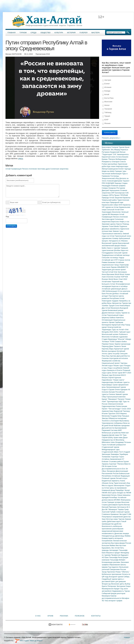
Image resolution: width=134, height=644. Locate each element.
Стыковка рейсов (116, 461)
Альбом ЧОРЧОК (121, 277)
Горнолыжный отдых (115, 315)
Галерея (84, 33)
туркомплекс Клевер (110, 238)
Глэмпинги (106, 514)
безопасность (107, 526)
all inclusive (123, 358)
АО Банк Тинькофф (110, 557)
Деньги (125, 289)
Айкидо (128, 339)
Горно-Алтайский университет (114, 445)
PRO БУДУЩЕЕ (108, 183)
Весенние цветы (118, 584)
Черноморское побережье (113, 423)
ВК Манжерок (113, 214)
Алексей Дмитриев (115, 181)
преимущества (108, 524)
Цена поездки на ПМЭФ (121, 493)
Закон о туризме (114, 248)
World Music (120, 274)
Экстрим (123, 514)
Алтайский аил (108, 260)
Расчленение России (110, 473)
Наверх (127, 637)
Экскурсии (111, 471)
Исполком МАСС (119, 375)
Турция (106, 116)
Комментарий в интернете (112, 538)
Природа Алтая (108, 198)
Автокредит (114, 550)
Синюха (112, 394)
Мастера (96, 33)
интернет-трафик (115, 601)
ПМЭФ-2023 (107, 493)
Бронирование (121, 428)
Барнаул (119, 183)
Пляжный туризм (109, 478)
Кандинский (115, 152)
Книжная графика (118, 186)
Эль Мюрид (115, 150)
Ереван (105, 159)
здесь (21, 158)
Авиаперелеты (123, 154)
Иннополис (117, 212)
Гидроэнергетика (109, 406)
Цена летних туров (115, 373)
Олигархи (116, 162)
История (71, 33)
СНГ (115, 154)
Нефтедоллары (122, 166)
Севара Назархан (109, 188)
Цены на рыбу (114, 354)
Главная (12, 33)
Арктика (113, 356)
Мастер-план (121, 545)
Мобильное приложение (112, 574)
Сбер (104, 397)
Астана (119, 157)
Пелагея (121, 399)
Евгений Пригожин (109, 507)
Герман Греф (123, 509)
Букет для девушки (118, 581)
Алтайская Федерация (121, 476)
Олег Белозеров (120, 272)
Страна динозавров (110, 505)
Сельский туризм (121, 253)
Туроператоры (113, 402)
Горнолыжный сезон (123, 236)
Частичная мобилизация (112, 174)
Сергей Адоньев (115, 378)
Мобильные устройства (111, 433)
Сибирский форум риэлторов (114, 593)
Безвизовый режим (115, 310)
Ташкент (126, 181)
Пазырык (125, 416)
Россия (123, 569)
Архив (50, 616)
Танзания (107, 109)
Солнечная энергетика (59, 169)
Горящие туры (121, 171)
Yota (107, 601)
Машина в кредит (113, 553)
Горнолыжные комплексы (112, 234)
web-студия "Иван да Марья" (29, 641)
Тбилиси (112, 159)
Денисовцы (120, 536)
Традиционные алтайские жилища (116, 255)
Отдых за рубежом (115, 368)
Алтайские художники (119, 337)
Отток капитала (124, 291)
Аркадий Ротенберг (110, 497)
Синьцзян (124, 354)
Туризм (23, 33)
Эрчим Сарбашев (116, 322)
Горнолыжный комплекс (116, 397)
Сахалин (106, 358)
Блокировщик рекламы (111, 562)
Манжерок (106, 596)
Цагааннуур (126, 344)
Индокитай (118, 411)
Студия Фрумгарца (110, 339)
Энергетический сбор (111, 178)
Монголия (107, 102)
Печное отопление (30, 169)
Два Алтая (106, 308)
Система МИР (116, 430)
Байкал (113, 318)
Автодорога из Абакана (118, 241)
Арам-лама (118, 437)
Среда (34, 33)
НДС (121, 402)
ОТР (116, 260)
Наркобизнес (107, 380)
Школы (123, 565)
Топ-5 (121, 452)
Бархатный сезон (109, 157)
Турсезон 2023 (114, 413)
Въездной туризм (116, 577)
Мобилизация (112, 291)
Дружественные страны (112, 313)
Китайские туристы (122, 382)
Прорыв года (107, 375)
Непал (106, 105)
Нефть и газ (124, 222)
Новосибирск (125, 306)
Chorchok (110, 277)
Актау (111, 483)
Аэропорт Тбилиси (117, 464)
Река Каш (106, 356)
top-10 (113, 440)
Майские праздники (122, 425)
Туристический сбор (122, 483)
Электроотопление (115, 404)
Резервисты (107, 162)
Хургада (128, 169)
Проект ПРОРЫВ (121, 195)
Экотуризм (121, 586)
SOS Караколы (125, 205)
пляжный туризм (123, 512)
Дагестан (127, 517)
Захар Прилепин (109, 572)
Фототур (110, 519)
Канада (106, 91)
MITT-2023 (127, 373)
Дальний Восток (123, 356)
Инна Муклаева (108, 274)
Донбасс (116, 294)
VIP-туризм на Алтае (110, 207)
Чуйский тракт (125, 332)
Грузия (126, 461)
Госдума (114, 416)
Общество (46, 33)
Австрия (107, 80)
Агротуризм (114, 358)
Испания (107, 87)
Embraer (105, 461)
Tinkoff (124, 521)
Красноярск (107, 147)
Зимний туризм (122, 394)
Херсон (119, 224)
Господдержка (108, 253)
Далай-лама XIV (116, 435)
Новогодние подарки (110, 301)
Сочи (117, 306)
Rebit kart (125, 433)
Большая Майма (109, 545)
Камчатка (120, 318)
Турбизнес (106, 150)
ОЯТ (113, 193)
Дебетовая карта (114, 521)
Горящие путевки (114, 502)
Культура (59, 33)
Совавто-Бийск (121, 342)
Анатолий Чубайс (109, 512)
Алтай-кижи (107, 282)
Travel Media (114, 226)
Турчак (127, 591)
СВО (104, 291)
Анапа (122, 481)
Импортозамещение (110, 169)
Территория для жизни (111, 270)
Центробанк (113, 164)
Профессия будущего (120, 555)
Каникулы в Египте (115, 370)
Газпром (115, 147)
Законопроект (119, 485)
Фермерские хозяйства (111, 361)
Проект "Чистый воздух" (112, 409)
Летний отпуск (122, 478)
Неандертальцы (109, 536)
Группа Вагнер (124, 505)
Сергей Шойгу (108, 437)
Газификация (16, 169)
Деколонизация (122, 471)
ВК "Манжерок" (112, 509)
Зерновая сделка (109, 224)
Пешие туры (118, 366)
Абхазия (105, 483)
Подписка (123, 226)
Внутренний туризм (110, 243)
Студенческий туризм (110, 447)
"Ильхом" (121, 339)
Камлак (113, 596)
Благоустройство (114, 327)
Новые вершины (124, 495)
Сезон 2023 (126, 409)
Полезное (80, 616)
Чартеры (124, 363)
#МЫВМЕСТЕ (123, 267)
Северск (105, 195)
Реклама (64, 616)
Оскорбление (107, 541)
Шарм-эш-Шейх (108, 171)
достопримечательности (112, 598)
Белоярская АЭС (122, 193)
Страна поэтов (124, 260)
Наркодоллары (108, 382)
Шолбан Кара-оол (121, 250)
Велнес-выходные (109, 351)
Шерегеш (106, 318)
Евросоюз (115, 222)
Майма (128, 536)
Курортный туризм (122, 349)
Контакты (96, 616)
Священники (115, 569)
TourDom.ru (107, 421)
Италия (105, 413)
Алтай (8, 169)
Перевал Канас (108, 344)
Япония (106, 123)
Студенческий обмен (110, 452)
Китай (106, 95)
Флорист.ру (107, 584)
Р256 (112, 342)
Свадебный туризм (110, 579)
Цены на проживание (118, 488)
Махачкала (115, 308)
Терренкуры (107, 330)
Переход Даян (108, 346)
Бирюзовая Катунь (109, 495)
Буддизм (105, 435)
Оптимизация (107, 320)
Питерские (112, 586)
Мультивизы (124, 421)
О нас (38, 616)
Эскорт (127, 490)
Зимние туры (118, 231)
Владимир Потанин (123, 442)
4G (103, 601)
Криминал (115, 514)
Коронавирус (107, 385)
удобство (118, 524)
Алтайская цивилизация (112, 289)
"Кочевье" (106, 342)
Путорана (106, 152)
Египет (106, 84)
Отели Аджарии (121, 390)
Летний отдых (108, 366)
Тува (125, 435)
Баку (112, 411)
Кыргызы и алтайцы (120, 286)
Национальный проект (111, 363)
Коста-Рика (108, 98)
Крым (127, 147)
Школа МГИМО (114, 500)
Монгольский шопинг (110, 334)
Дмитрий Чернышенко (111, 190)
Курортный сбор (118, 325)
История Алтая (111, 466)
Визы (109, 303)
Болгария (115, 421)
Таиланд (126, 411)
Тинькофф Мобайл (118, 560)
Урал (104, 519)
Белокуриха (107, 325)
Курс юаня (111, 166)
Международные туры (111, 449)
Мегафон (126, 598)
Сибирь (126, 577)
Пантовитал (114, 296)
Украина (105, 464)
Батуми (112, 392)
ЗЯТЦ (112, 195)
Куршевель (106, 548)
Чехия (124, 346)
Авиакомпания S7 (117, 459)
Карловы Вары (108, 349)
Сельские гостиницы (110, 258)
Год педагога (114, 567)
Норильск (124, 150)
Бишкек (125, 157)
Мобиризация (121, 159)
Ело (124, 469)
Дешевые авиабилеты (111, 229)
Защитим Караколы (122, 198)
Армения (106, 411)
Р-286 (129, 514)
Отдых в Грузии (108, 390)
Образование (115, 565)
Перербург (120, 490)
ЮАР (105, 120)
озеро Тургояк (119, 519)
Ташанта (117, 346)
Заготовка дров (44, 169)
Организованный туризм (116, 387)
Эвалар (105, 418)
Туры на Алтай (118, 330)
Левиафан (115, 454)
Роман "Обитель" (122, 572)
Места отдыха (108, 485)
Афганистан (117, 303)
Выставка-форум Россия (121, 543)
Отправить (11, 226)
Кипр (120, 416)
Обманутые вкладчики (117, 418)
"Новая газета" (119, 380)
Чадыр (121, 258)
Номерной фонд (109, 490)
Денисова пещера (122, 533)
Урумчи (118, 344)
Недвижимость (118, 591)
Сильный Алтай (113, 210)
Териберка (124, 454)
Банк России (107, 294)
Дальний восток (108, 428)
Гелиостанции (121, 406)
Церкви (105, 567)
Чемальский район (110, 200)
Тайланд (107, 113)
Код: (7, 217)
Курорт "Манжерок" (110, 399)
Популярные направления (113, 517)
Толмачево (106, 457)
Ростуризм (121, 188)
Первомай (106, 430)
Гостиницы (115, 176)
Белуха (105, 378)
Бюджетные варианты (111, 481)
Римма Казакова (109, 262)
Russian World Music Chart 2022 (114, 279)
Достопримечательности (112, 469)
